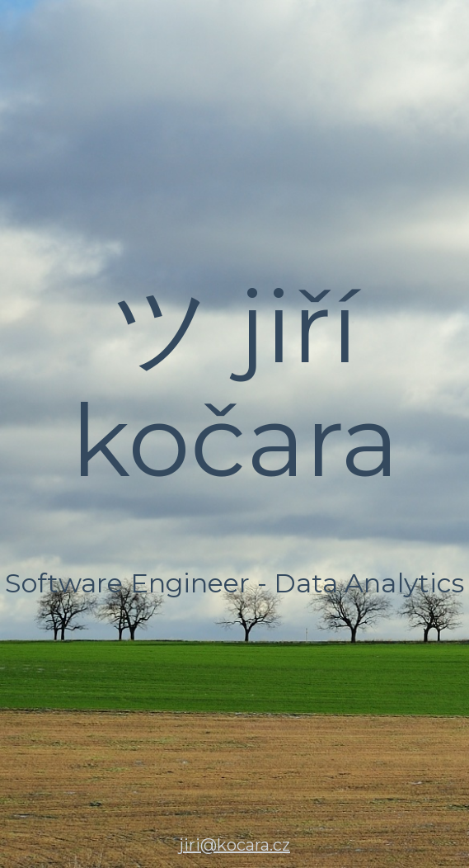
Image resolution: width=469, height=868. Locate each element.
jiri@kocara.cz (234, 845)
